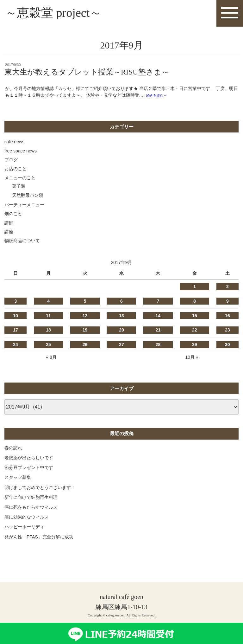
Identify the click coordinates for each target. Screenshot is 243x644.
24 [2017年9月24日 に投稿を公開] (16, 345)
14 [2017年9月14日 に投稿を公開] (158, 316)
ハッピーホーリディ (24, 528)
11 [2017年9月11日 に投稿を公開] (48, 316)
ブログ (11, 161)
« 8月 (51, 358)
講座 (9, 233)
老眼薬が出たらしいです (29, 459)
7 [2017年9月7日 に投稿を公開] (158, 302)
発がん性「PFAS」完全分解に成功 (39, 538)
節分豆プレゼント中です (29, 468)
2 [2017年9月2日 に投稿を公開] (227, 287)
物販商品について (22, 241)
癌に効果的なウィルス (27, 518)
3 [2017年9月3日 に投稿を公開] (16, 302)
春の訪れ (13, 448)
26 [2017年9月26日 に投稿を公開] (85, 345)
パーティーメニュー (24, 206)
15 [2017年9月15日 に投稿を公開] (195, 316)
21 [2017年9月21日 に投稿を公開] (158, 331)
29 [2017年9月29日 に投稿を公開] (195, 345)
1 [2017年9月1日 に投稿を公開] (195, 287)
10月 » (192, 358)
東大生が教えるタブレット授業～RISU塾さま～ (87, 73)
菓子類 (19, 187)
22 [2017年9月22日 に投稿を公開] (195, 331)
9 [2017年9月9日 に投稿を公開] (227, 302)
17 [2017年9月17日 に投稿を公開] (16, 331)
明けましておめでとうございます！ (40, 488)
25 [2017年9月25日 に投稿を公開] (48, 345)
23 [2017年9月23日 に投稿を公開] (227, 331)
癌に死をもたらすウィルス (31, 508)
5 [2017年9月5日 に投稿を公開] (85, 302)
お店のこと (16, 170)
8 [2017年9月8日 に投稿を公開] (195, 302)
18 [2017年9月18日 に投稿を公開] (48, 331)
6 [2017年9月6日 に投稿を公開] (121, 302)
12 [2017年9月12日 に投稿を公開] (85, 316)
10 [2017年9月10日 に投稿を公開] (16, 316)
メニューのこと (20, 178)
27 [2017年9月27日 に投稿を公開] (121, 345)
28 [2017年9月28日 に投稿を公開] (158, 345)
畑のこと (13, 215)
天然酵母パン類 (28, 196)
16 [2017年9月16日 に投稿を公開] (227, 316)
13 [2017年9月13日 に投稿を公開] (121, 316)
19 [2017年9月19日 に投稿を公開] (85, 331)
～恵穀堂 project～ (56, 13)
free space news (21, 151)
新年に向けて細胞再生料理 (31, 498)
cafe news (14, 143)
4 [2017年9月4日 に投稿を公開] (48, 302)
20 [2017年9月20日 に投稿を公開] (121, 331)
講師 (9, 223)
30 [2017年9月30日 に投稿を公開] (227, 345)
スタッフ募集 (18, 478)
